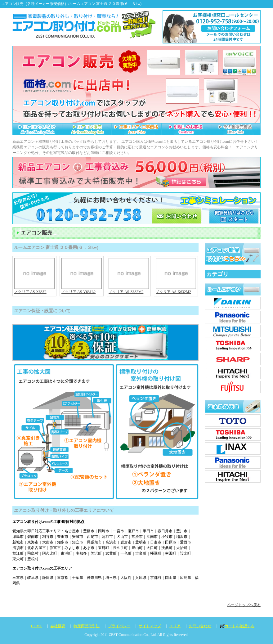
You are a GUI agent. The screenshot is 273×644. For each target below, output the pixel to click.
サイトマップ (150, 626)
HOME (36, 626)
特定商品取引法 (87, 626)
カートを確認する (239, 626)
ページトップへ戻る (244, 605)
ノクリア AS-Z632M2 (129, 290)
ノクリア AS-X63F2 (34, 290)
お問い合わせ (200, 626)
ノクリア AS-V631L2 (82, 290)
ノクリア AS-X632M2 (176, 290)
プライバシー (119, 626)
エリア (175, 626)
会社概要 (58, 626)
